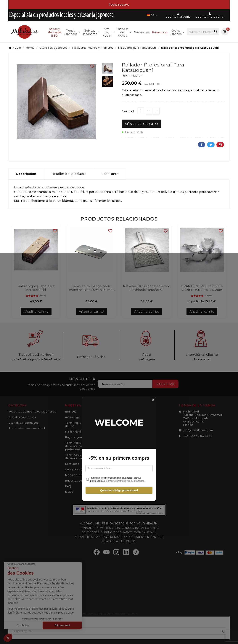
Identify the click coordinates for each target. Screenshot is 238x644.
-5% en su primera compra (119, 331)
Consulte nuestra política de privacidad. (126, 354)
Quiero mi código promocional (119, 364)
